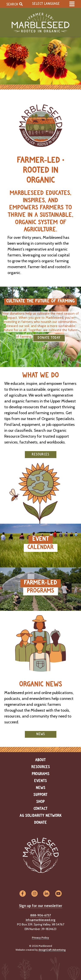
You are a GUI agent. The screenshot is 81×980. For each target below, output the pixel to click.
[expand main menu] (72, 4)
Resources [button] (40, 454)
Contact (40, 809)
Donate (40, 823)
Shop (40, 802)
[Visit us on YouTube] (58, 894)
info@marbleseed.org (40, 920)
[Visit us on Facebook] (23, 894)
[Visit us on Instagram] (34, 894)
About (40, 760)
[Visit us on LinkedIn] (47, 894)
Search (15, 4)
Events (40, 781)
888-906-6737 (40, 915)
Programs (41, 774)
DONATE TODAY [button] (49, 338)
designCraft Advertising (52, 950)
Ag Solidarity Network (41, 816)
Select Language (46, 4)
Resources (41, 767)
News (41, 788)
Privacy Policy (40, 938)
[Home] (40, 23)
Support (40, 795)
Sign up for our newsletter (41, 906)
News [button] (41, 734)
